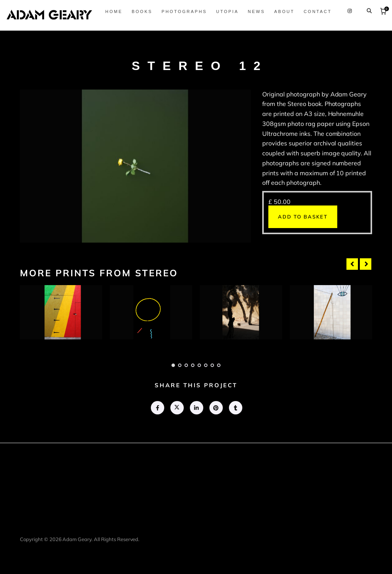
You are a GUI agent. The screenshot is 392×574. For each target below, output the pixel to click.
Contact (362, 29)
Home (158, 29)
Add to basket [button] (303, 217)
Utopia (272, 29)
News (301, 29)
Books (186, 29)
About (329, 29)
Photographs (229, 29)
